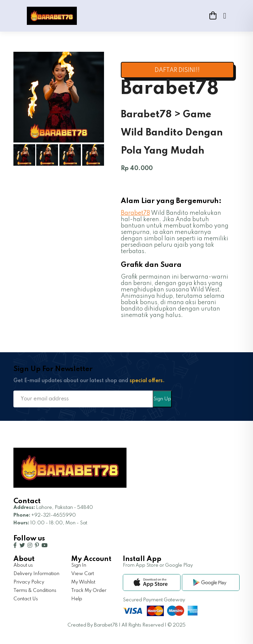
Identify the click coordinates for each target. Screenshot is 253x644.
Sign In (79, 565)
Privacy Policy (29, 582)
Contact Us (26, 599)
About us (23, 565)
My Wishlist (83, 582)
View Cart (83, 574)
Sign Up (162, 399)
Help (77, 599)
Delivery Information (36, 574)
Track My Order (89, 591)
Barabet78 (135, 213)
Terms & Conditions (35, 591)
